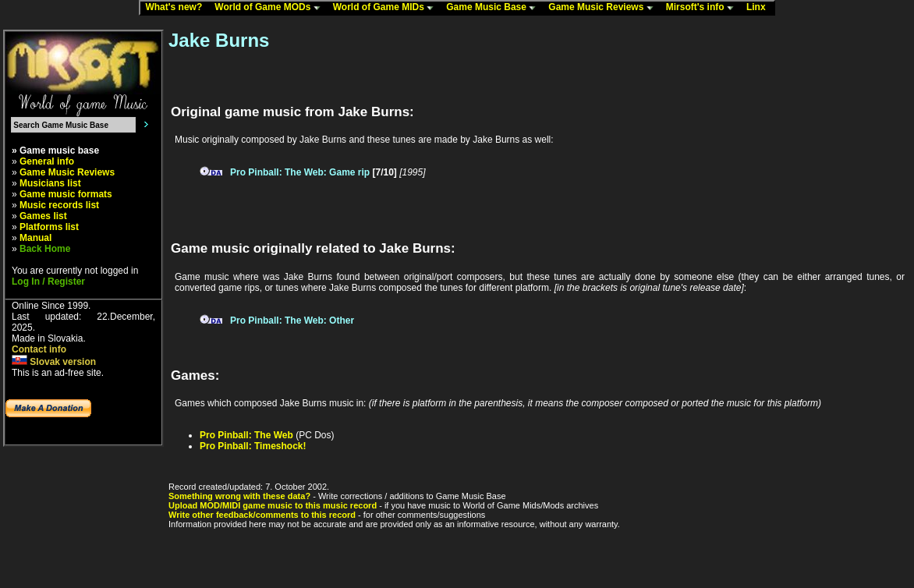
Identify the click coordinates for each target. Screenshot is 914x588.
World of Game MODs (271, 8)
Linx (760, 8)
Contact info (39, 349)
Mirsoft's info (703, 8)
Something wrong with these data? (239, 496)
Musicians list (50, 183)
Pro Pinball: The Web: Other (292, 321)
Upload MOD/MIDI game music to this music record (273, 505)
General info (47, 161)
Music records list (59, 205)
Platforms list (49, 227)
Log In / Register (48, 282)
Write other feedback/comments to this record (262, 515)
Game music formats (66, 194)
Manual (35, 238)
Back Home (45, 249)
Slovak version (54, 362)
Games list (43, 216)
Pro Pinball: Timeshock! (253, 446)
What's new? (177, 8)
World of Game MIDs (387, 8)
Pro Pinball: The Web (246, 435)
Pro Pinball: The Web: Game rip (300, 172)
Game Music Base (494, 8)
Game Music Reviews (604, 8)
